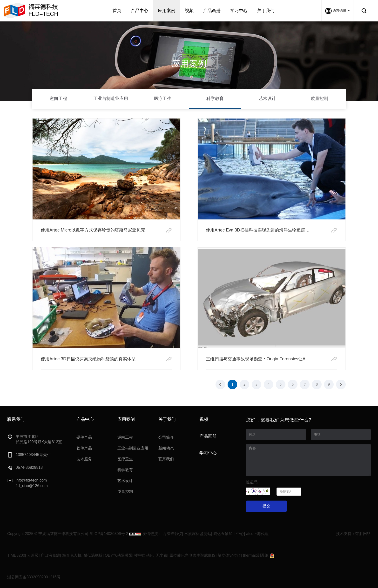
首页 (117, 11)
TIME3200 (16, 555)
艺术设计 (267, 99)
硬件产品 (84, 437)
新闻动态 (166, 448)
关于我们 (266, 11)
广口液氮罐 (50, 555)
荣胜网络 (363, 534)
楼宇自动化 (144, 555)
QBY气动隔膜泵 (119, 555)
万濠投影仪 (172, 534)
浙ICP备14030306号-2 (109, 534)
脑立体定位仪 (229, 555)
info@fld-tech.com (31, 480)
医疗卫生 (163, 99)
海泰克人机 (72, 555)
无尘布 (162, 555)
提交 (266, 506)
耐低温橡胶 (93, 555)
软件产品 (84, 448)
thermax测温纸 (256, 555)
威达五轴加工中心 (229, 534)
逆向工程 (58, 99)
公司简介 (166, 437)
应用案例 (167, 11)
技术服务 (84, 459)
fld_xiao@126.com (32, 486)
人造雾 (33, 555)
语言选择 (337, 11)
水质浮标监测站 (198, 534)
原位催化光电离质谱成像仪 (192, 555)
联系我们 (166, 459)
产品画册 (212, 11)
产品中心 (140, 11)
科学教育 (215, 99)
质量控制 (319, 99)
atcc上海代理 (257, 534)
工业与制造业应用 (111, 99)
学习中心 (239, 11)
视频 (189, 11)
